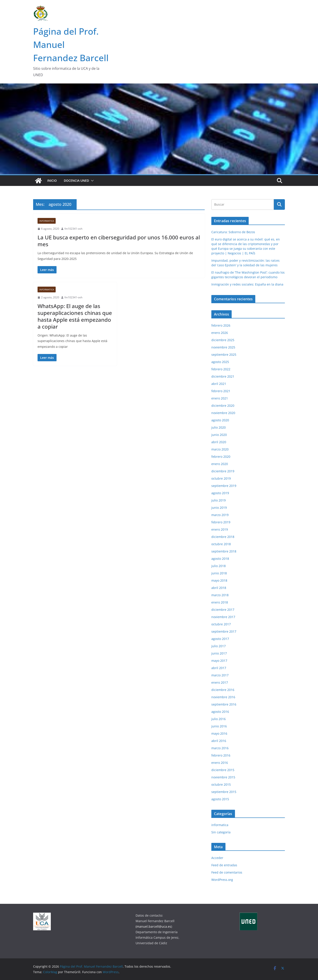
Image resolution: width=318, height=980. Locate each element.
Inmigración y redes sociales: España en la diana (247, 284)
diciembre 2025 (223, 340)
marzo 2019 (220, 515)
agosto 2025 (220, 362)
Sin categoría (221, 832)
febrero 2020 (221, 457)
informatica (47, 221)
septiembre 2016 (224, 704)
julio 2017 (219, 646)
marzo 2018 (220, 595)
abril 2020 (219, 442)
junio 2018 (219, 573)
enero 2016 (220, 763)
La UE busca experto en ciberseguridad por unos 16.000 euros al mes (119, 241)
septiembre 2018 (224, 551)
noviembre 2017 (223, 617)
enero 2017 (220, 682)
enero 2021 (220, 398)
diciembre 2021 (223, 376)
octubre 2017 (221, 624)
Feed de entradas (224, 865)
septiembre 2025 (224, 355)
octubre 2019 (221, 478)
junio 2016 (219, 726)
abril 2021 (219, 384)
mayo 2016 (219, 733)
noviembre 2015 (223, 777)
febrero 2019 (221, 522)
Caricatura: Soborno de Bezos (233, 232)
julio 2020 (219, 427)
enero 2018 (220, 602)
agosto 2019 (220, 493)
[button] (91, 181)
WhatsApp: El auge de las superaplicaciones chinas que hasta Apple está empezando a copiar (75, 316)
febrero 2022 (221, 369)
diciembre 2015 (223, 770)
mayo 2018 (219, 580)
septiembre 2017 (224, 631)
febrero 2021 (221, 391)
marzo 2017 (220, 675)
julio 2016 (219, 719)
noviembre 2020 (223, 413)
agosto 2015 (220, 799)
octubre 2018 (221, 544)
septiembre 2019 (224, 486)
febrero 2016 (221, 755)
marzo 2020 (220, 449)
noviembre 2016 (223, 697)
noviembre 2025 (223, 347)
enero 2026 (220, 333)
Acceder (217, 858)
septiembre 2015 (224, 792)
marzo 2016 (220, 748)
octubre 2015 (221, 784)
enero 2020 (220, 464)
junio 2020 (219, 435)
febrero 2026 (221, 325)
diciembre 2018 (223, 537)
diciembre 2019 (223, 471)
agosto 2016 (220, 712)
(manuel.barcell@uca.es (153, 926)
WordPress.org (222, 880)
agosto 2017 (220, 639)
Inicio (52, 181)
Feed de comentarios (227, 872)
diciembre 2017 (223, 610)
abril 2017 (219, 668)
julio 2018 (219, 566)
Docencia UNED (76, 181)
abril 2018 (219, 588)
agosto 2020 (220, 420)
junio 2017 (219, 653)
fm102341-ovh (73, 229)
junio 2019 (219, 508)
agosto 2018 (220, 559)
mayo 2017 (219, 661)
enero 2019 (220, 529)
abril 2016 (219, 741)
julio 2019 (219, 500)
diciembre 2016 (223, 690)
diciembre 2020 (223, 406)
